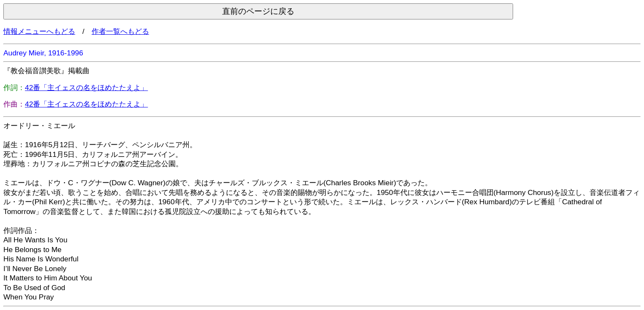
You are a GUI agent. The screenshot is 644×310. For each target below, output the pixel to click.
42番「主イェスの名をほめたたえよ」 (86, 88)
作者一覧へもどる (120, 31)
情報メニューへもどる (39, 31)
